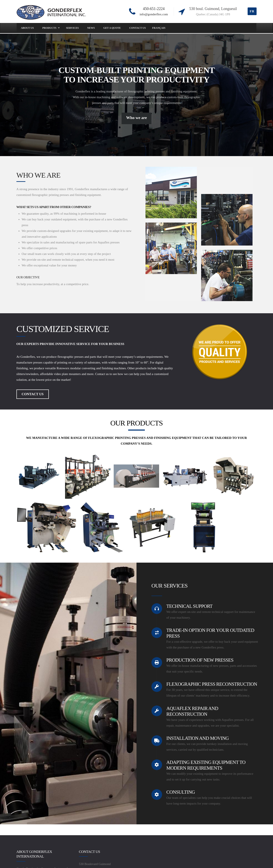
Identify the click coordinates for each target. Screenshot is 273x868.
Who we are (137, 118)
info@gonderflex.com (154, 14)
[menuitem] (159, 28)
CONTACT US (33, 394)
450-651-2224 (154, 9)
